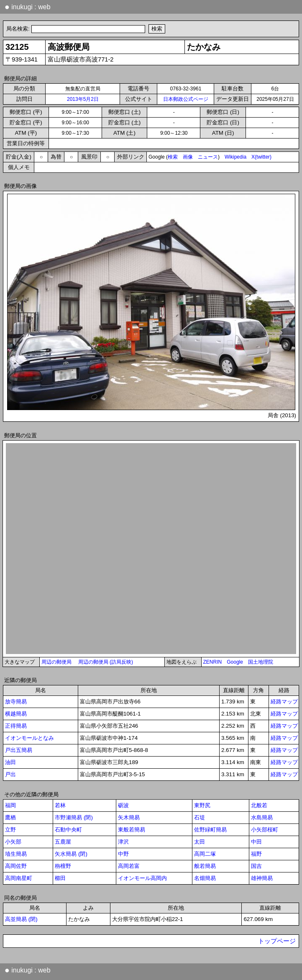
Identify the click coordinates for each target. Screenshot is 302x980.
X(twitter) (261, 157)
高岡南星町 (19, 878)
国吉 (256, 866)
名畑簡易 (205, 878)
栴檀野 (63, 866)
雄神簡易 (262, 878)
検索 (173, 157)
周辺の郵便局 (56, 662)
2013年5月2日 (83, 99)
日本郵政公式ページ (186, 99)
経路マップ (284, 702)
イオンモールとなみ (29, 738)
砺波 (123, 805)
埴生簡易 (16, 854)
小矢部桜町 (265, 830)
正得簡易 (16, 726)
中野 (123, 854)
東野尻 (202, 805)
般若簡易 (205, 866)
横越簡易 (16, 714)
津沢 (123, 842)
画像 (188, 157)
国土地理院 (261, 662)
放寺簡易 (16, 702)
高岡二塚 (205, 854)
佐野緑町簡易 (210, 830)
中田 (256, 842)
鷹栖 (10, 817)
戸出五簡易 (19, 750)
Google (235, 662)
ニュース (208, 157)
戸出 (10, 774)
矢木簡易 (129, 817)
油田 (10, 762)
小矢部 (13, 842)
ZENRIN (213, 662)
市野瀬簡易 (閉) (74, 817)
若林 (60, 805)
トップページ (277, 941)
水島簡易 (262, 817)
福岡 (10, 805)
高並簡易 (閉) (21, 919)
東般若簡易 (132, 830)
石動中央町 (68, 830)
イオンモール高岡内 (142, 878)
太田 (200, 842)
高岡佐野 (16, 866)
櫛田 (60, 878)
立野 (10, 830)
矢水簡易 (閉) (71, 854)
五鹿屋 (63, 842)
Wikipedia (235, 157)
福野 (256, 854)
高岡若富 (129, 866)
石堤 (200, 817)
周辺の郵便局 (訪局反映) (106, 662)
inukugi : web (28, 7)
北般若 (259, 805)
